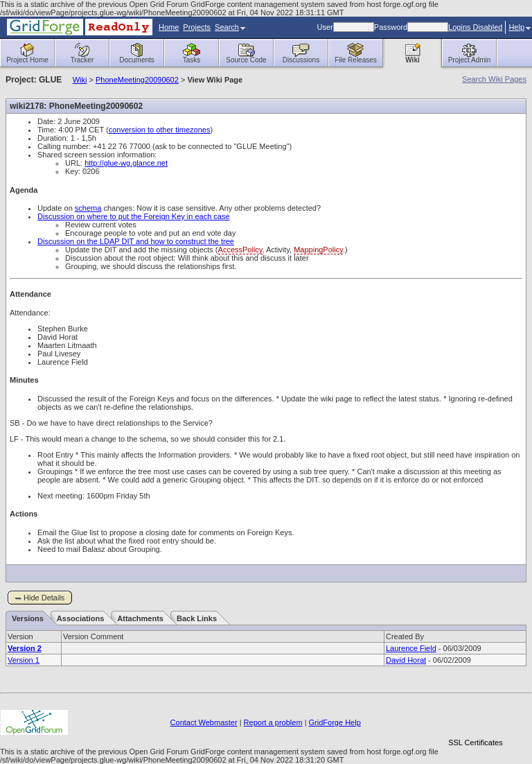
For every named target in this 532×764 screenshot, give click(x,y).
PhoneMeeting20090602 (137, 80)
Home (169, 27)
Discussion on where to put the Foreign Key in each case (134, 216)
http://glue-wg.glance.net (126, 163)
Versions (28, 618)
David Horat (406, 660)
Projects (197, 27)
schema (88, 208)
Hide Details (44, 598)
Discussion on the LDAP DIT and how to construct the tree (136, 241)
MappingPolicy (318, 250)
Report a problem (273, 722)
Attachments (140, 618)
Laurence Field (411, 648)
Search (230, 27)
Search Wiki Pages (494, 79)
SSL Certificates (475, 743)
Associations (80, 618)
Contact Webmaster (204, 722)
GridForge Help (335, 722)
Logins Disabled (475, 27)
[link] (475, 719)
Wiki (80, 80)
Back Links (197, 618)
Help (520, 27)
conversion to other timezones (160, 130)
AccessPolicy (240, 250)
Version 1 (24, 660)
